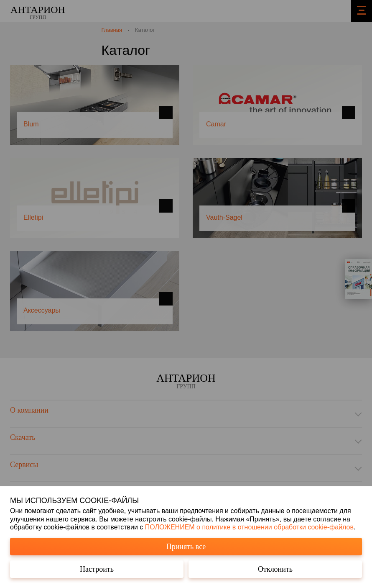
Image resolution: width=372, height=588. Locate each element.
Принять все (186, 547)
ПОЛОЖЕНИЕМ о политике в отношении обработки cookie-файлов (249, 527)
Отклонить (275, 569)
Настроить (97, 569)
